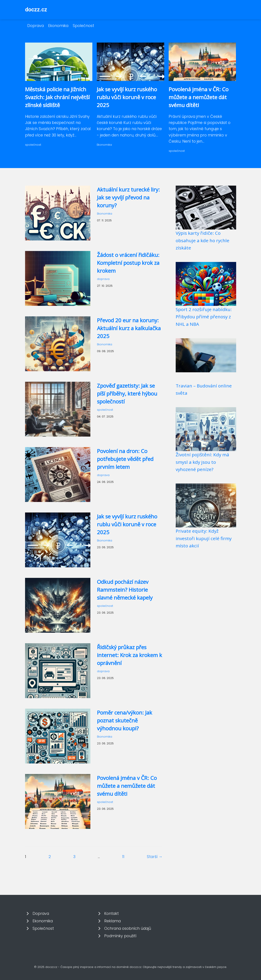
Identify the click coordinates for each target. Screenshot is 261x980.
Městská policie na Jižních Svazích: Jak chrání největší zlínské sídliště (57, 97)
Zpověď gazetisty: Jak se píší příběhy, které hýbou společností (127, 393)
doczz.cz (36, 10)
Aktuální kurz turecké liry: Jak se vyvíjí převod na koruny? (128, 197)
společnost (33, 145)
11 (123, 857)
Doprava (36, 26)
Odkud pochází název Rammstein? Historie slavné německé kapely (125, 590)
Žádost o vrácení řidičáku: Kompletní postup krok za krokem (128, 263)
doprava (103, 279)
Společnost (83, 26)
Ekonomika (58, 26)
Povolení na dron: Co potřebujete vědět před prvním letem (125, 459)
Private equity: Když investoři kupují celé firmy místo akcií (204, 538)
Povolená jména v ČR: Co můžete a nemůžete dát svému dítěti (199, 97)
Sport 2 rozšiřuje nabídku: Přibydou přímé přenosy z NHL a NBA (204, 317)
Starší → (155, 857)
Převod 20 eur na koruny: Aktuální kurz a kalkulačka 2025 (129, 328)
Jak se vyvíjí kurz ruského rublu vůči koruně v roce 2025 (127, 97)
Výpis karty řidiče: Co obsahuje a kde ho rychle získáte (203, 240)
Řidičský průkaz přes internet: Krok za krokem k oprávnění (130, 655)
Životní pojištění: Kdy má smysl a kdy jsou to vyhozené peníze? (202, 462)
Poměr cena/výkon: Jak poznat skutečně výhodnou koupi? (125, 720)
